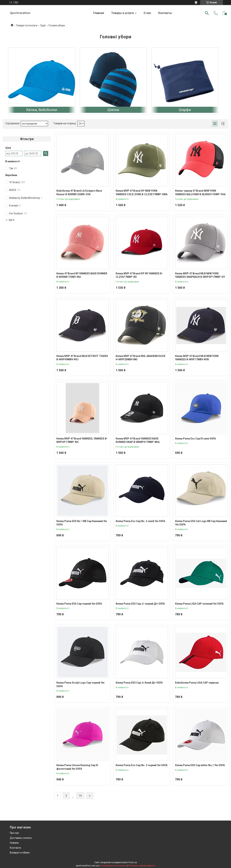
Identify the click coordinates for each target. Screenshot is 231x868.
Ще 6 (12, 220)
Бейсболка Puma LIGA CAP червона (197, 683)
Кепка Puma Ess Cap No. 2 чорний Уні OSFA (142, 765)
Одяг (43, 25)
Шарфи (185, 110)
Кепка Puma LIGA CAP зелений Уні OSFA (199, 604)
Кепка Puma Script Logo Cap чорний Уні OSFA (80, 684)
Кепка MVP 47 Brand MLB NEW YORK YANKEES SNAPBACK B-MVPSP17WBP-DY (200, 275)
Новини (14, 843)
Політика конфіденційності (142, 866)
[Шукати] (207, 13)
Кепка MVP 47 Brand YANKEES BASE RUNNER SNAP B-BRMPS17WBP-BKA (138, 440)
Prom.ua (133, 862)
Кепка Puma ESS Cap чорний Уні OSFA (79, 604)
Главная (99, 13)
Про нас (14, 833)
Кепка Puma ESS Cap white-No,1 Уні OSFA (200, 765)
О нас (147, 13)
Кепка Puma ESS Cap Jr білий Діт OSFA (139, 683)
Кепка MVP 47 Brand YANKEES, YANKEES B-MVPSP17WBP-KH (82, 440)
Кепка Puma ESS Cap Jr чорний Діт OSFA (140, 604)
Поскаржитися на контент (113, 866)
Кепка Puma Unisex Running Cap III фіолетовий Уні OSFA (77, 767)
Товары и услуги (122, 13)
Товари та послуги (27, 25)
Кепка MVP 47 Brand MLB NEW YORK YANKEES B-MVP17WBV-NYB (197, 358)
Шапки (113, 110)
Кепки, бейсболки (42, 110)
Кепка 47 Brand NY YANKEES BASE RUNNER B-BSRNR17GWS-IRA (82, 275)
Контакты (165, 13)
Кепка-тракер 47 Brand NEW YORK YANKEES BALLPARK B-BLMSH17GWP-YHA (200, 193)
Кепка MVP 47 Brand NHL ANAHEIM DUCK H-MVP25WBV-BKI (140, 358)
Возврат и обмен (20, 853)
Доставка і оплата (21, 838)
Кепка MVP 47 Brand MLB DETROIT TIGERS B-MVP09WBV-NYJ (82, 358)
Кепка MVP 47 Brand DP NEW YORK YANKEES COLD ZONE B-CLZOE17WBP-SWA (142, 193)
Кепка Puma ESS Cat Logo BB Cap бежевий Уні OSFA (201, 523)
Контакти (15, 848)
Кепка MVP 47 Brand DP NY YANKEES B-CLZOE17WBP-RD (139, 275)
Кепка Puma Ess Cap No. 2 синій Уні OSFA (140, 521)
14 (80, 796)
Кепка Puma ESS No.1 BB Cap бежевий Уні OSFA (82, 523)
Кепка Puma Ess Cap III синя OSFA (195, 439)
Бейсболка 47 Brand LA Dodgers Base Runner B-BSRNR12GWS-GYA (79, 193)
